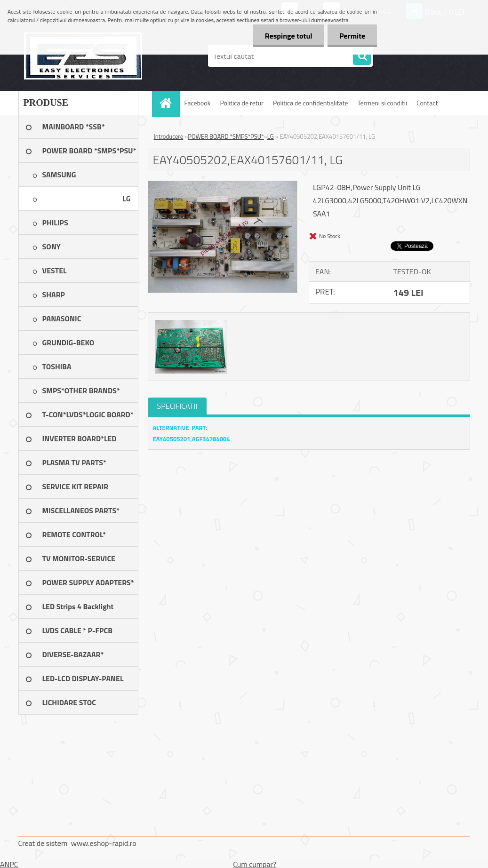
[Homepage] (169, 103)
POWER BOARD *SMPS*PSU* (226, 136)
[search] (362, 56)
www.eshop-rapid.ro (104, 843)
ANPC (9, 864)
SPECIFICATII (177, 406)
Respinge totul (288, 36)
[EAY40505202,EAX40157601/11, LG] (223, 185)
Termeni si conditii (382, 103)
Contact (427, 103)
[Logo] (83, 56)
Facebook (198, 103)
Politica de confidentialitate (310, 103)
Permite (352, 36)
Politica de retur (242, 103)
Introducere (169, 136)
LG (271, 136)
